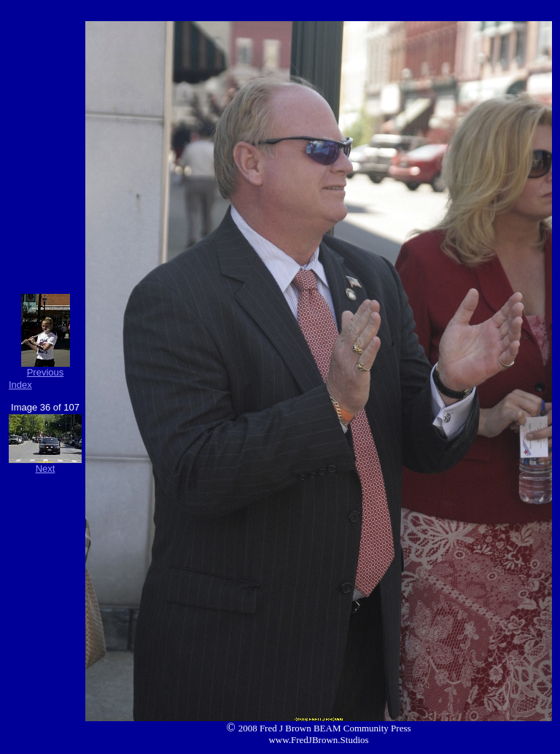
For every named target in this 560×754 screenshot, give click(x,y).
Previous (46, 372)
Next (46, 469)
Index (20, 385)
